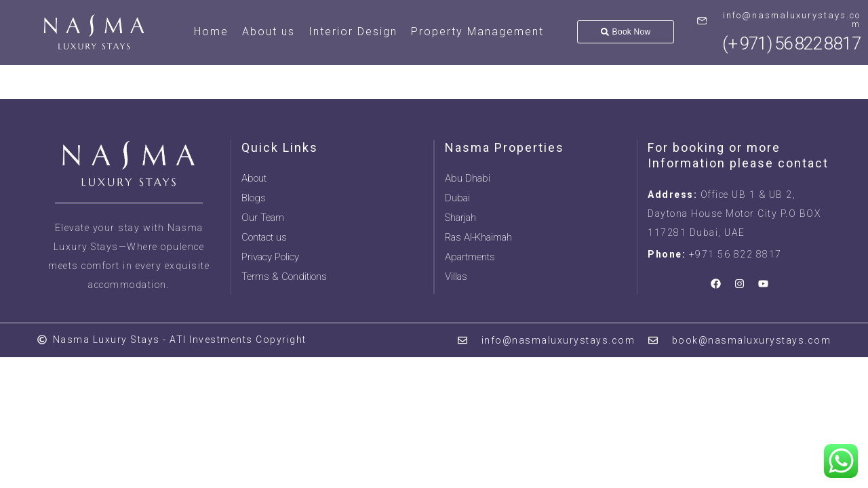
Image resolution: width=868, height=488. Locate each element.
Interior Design (353, 32)
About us (269, 32)
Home (211, 32)
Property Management (477, 32)
